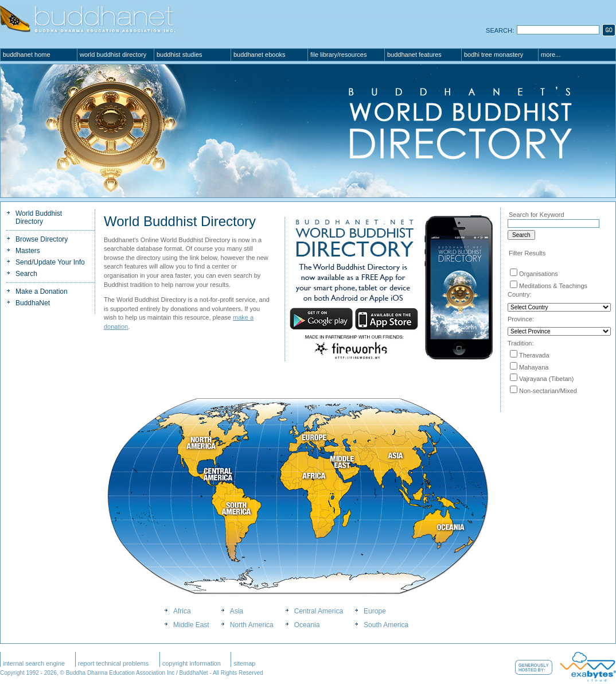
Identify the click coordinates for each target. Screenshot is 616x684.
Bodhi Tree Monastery (494, 55)
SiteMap (245, 663)
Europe (375, 611)
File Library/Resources (338, 55)
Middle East (191, 625)
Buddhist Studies (180, 55)
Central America (319, 611)
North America (252, 625)
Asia (237, 611)
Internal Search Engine (34, 663)
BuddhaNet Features (414, 55)
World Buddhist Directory (113, 55)
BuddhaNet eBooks (260, 55)
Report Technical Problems (114, 663)
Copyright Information (192, 663)
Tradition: (521, 343)
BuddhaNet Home (27, 55)
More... (551, 55)
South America (386, 625)
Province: (521, 319)
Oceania (307, 625)
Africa (182, 611)
